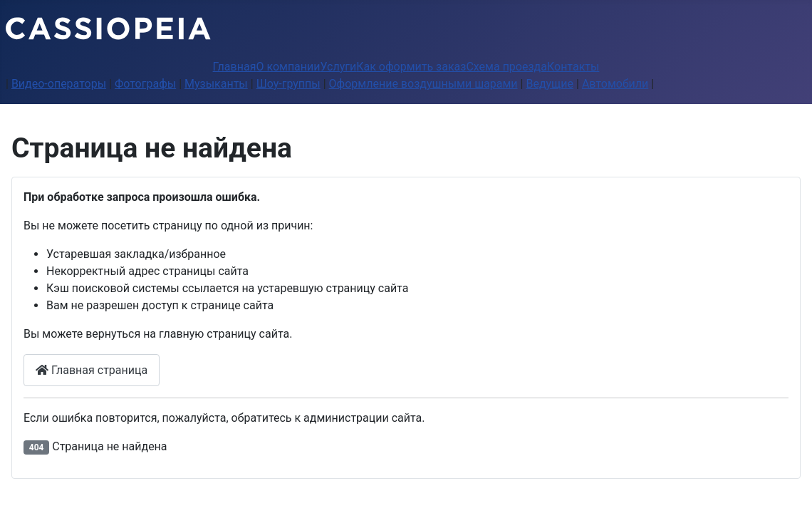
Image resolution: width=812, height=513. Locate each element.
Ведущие (550, 84)
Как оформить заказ (411, 67)
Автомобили (615, 84)
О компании (288, 67)
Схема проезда (506, 67)
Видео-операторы (59, 84)
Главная (235, 67)
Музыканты (216, 84)
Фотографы (145, 84)
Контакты (573, 67)
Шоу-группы (288, 84)
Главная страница (92, 370)
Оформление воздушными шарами (423, 84)
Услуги (339, 67)
